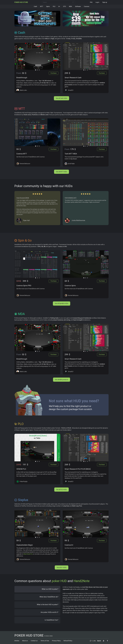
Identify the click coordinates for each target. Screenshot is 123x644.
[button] (83, 25)
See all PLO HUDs (61, 489)
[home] (21, 2)
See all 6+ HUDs (62, 567)
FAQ (91, 2)
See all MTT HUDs (61, 172)
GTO (65, 6)
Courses (87, 6)
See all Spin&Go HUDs (62, 303)
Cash (35, 6)
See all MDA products (62, 379)
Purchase (54, 73)
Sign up (105, 2)
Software (78, 6)
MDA (70, 6)
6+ (59, 6)
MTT (42, 6)
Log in (97, 2)
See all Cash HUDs (61, 98)
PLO (54, 6)
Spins (48, 6)
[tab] (37, 589)
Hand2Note (82, 581)
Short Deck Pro (28, 554)
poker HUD (59, 581)
